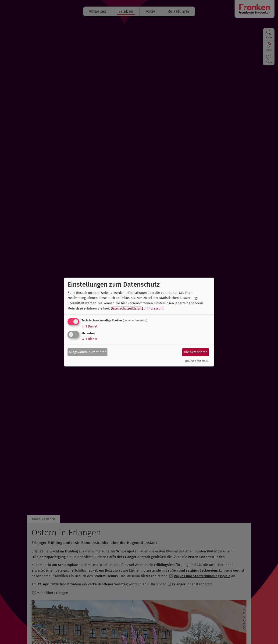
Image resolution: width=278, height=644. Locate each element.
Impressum (155, 308)
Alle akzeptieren (195, 352)
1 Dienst (89, 326)
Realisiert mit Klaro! (197, 361)
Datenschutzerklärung (127, 308)
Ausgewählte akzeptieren (88, 352)
